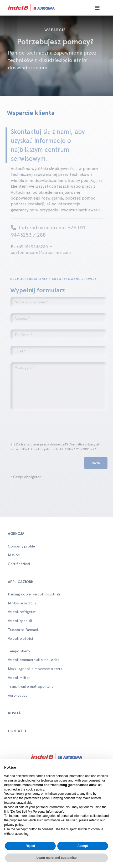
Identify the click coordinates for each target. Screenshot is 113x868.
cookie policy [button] (35, 789)
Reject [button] (30, 846)
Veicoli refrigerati (22, 612)
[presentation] (52, 426)
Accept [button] (83, 846)
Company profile (21, 546)
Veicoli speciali (20, 621)
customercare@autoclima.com (39, 252)
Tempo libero (19, 651)
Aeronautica (18, 695)
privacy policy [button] (14, 825)
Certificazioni (19, 564)
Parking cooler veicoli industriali (34, 594)
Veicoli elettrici (20, 638)
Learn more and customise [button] (57, 858)
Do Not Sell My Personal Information (37, 812)
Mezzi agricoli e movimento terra (35, 669)
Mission (14, 555)
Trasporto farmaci (23, 630)
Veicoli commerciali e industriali (34, 660)
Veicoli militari (19, 678)
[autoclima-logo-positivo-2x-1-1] (31, 5)
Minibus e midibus (22, 603)
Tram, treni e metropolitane (31, 686)
